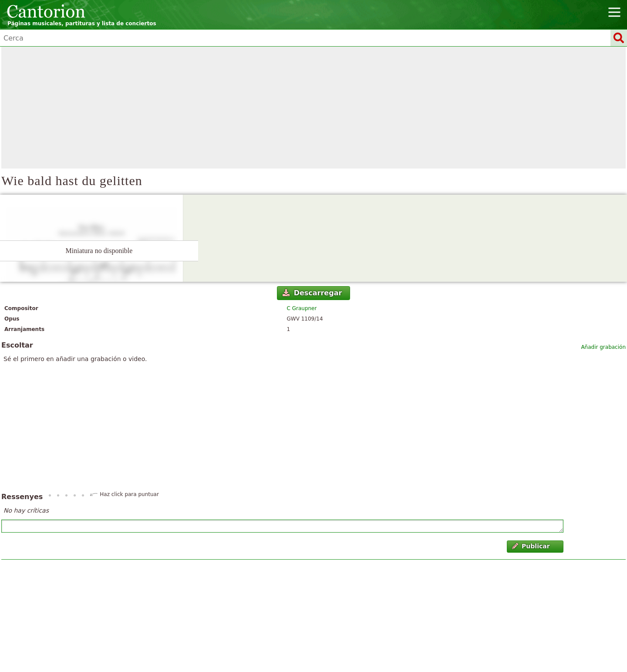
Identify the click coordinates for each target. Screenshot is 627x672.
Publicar (531, 546)
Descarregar (312, 293)
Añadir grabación (603, 347)
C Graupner (302, 308)
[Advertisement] (313, 108)
